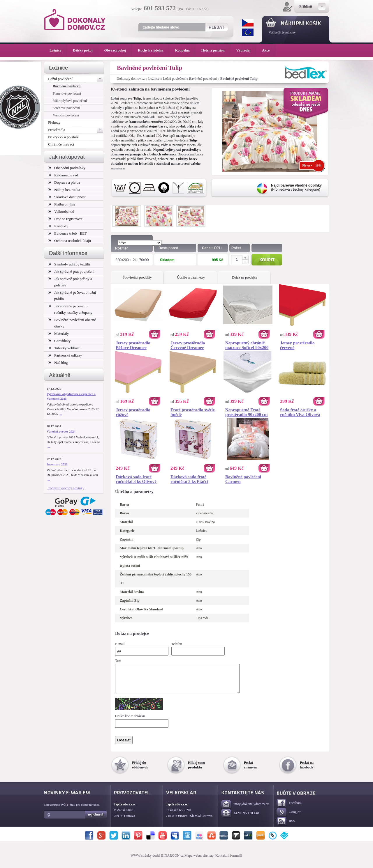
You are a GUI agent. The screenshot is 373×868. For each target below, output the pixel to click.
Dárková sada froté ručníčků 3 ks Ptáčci (189, 479)
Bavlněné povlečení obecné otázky (72, 323)
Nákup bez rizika (64, 190)
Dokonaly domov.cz (131, 79)
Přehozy (54, 122)
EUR (248, 32)
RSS (286, 827)
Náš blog (58, 363)
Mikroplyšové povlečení (70, 101)
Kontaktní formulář (229, 861)
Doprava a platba (64, 182)
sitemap (208, 861)
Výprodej (246, 50)
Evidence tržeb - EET (68, 233)
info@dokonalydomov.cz (245, 810)
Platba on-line (62, 204)
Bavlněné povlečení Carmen (243, 479)
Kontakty (58, 226)
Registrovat (96, 820)
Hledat (216, 27)
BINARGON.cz (172, 861)
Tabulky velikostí (64, 348)
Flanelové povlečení (67, 93)
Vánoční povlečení (66, 115)
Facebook (290, 808)
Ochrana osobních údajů (70, 241)
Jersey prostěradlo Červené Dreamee (188, 345)
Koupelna (185, 50)
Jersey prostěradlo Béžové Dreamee (133, 345)
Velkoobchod (61, 211)
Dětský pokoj (86, 50)
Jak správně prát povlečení (71, 271)
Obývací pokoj (118, 50)
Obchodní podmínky (67, 168)
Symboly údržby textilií (69, 264)
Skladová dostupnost (67, 197)
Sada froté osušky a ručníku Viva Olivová (300, 412)
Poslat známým (250, 770)
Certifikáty (59, 341)
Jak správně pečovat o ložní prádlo (72, 296)
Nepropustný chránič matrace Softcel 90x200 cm (247, 345)
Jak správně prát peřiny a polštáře (70, 282)
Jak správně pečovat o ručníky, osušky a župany (70, 309)
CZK (248, 23)
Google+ (289, 817)
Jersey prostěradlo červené (297, 345)
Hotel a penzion (216, 50)
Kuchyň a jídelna (154, 50)
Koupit (267, 260)
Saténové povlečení (66, 108)
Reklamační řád (63, 175)
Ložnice (154, 79)
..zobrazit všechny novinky (65, 488)
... (61, 414)
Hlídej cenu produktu (197, 770)
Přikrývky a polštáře (63, 137)
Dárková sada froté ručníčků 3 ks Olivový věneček (136, 479)
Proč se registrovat (65, 219)
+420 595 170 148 (240, 819)
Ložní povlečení (174, 79)
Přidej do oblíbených (140, 770)
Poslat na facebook (307, 770)
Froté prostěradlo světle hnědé (193, 412)
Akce (267, 50)
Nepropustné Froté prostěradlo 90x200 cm (247, 412)
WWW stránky (141, 861)
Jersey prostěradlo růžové (133, 412)
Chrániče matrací (61, 144)
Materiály (59, 333)
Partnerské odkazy (65, 355)
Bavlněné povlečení (203, 79)
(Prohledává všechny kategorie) (296, 187)
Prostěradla (76, 130)
